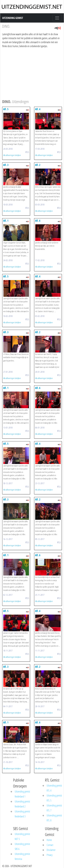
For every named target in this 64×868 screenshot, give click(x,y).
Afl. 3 (6, 165)
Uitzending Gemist (13, 18)
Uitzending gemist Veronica (22, 856)
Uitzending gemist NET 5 (22, 836)
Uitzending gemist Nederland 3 (22, 814)
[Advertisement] (31, 73)
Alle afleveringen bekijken (12, 155)
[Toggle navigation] (57, 18)
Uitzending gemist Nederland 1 (22, 794)
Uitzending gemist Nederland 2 (22, 804)
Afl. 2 (38, 165)
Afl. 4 (38, 109)
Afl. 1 (6, 221)
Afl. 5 (6, 109)
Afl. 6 (38, 221)
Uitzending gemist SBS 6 (22, 846)
